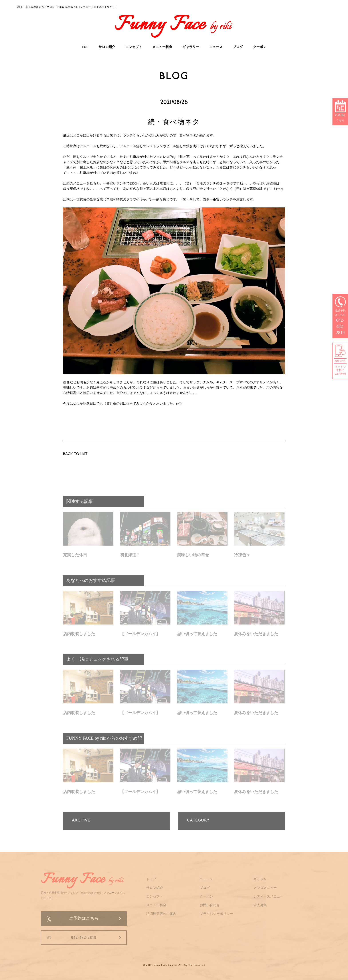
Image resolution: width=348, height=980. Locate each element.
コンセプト (134, 47)
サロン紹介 (107, 47)
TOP (85, 47)
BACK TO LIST (75, 454)
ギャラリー (191, 47)
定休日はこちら (340, 112)
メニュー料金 (162, 47)
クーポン (260, 47)
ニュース (216, 47)
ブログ (238, 47)
